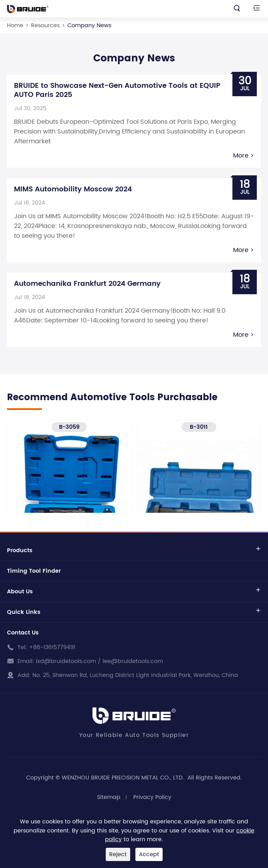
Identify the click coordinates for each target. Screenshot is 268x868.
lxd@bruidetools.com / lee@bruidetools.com (99, 661)
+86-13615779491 (52, 647)
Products (20, 550)
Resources (45, 25)
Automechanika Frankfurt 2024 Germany (87, 284)
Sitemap (109, 797)
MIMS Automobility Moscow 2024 (73, 189)
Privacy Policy (152, 797)
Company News (89, 25)
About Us (20, 592)
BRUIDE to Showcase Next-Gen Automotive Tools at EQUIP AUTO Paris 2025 (117, 90)
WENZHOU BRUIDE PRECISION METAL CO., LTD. (124, 778)
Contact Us (23, 633)
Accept (149, 854)
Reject (118, 854)
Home (15, 25)
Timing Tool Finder (34, 571)
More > (244, 156)
